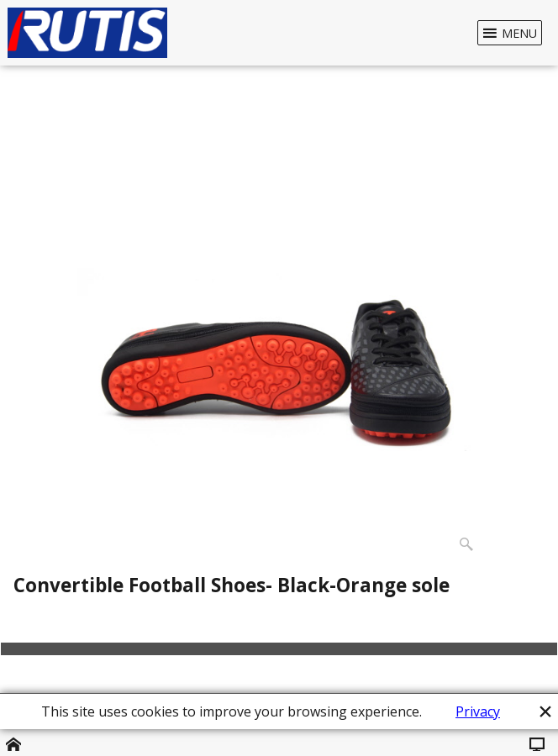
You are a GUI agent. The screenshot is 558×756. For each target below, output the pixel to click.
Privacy (478, 711)
